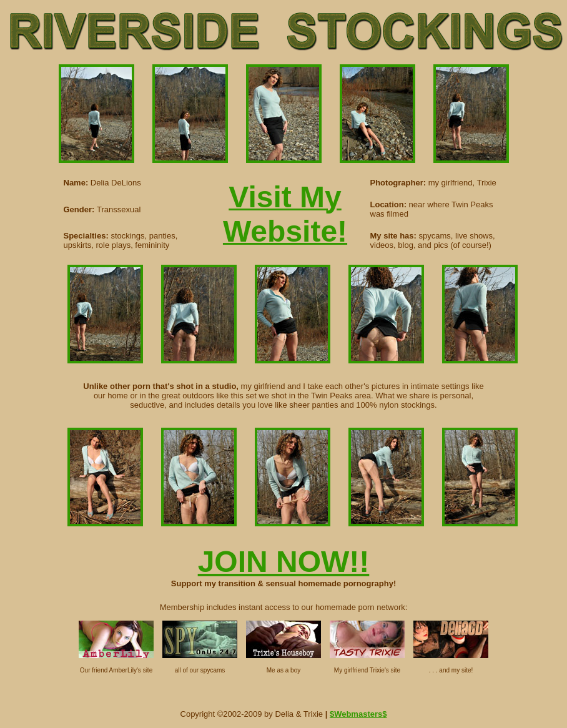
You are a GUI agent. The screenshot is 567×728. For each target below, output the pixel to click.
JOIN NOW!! (284, 562)
